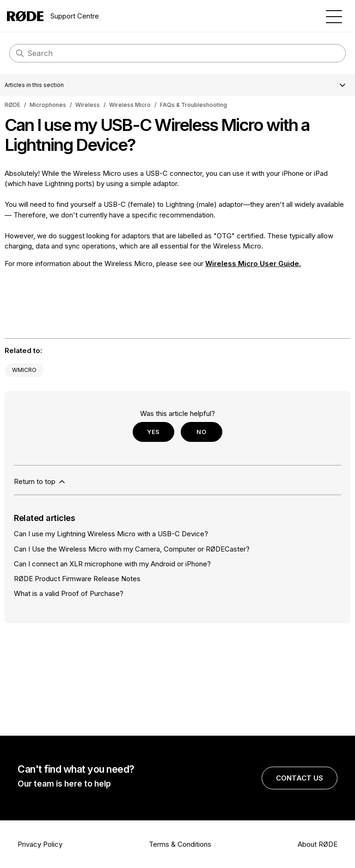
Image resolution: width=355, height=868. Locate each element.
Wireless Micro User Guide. (253, 263)
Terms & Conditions (180, 844)
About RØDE (318, 844)
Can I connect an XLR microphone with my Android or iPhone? (112, 564)
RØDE (12, 105)
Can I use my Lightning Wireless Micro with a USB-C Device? (111, 534)
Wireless (88, 105)
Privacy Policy (40, 844)
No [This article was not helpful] (201, 432)
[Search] (177, 53)
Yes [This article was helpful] (153, 432)
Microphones (48, 105)
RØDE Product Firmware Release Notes (77, 579)
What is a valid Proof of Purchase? (69, 593)
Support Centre (53, 16)
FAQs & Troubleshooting (193, 105)
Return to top (40, 482)
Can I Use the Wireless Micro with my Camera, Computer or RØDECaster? (132, 549)
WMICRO (24, 370)
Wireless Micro (130, 105)
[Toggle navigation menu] (334, 16)
